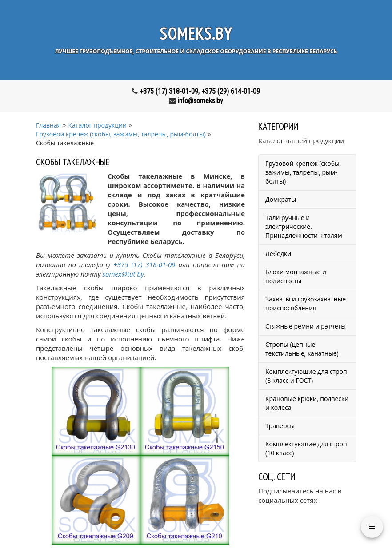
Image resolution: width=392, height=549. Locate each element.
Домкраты (281, 199)
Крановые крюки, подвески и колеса (307, 403)
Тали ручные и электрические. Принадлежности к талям (304, 226)
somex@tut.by (123, 274)
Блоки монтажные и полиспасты (296, 276)
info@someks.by (200, 101)
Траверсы (280, 426)
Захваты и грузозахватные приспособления (306, 303)
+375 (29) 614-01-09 (231, 91)
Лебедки (278, 254)
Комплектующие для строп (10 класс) (306, 448)
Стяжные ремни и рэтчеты (306, 326)
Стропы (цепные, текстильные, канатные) (302, 349)
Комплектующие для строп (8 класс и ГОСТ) (306, 376)
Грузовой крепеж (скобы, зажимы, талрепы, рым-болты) (303, 172)
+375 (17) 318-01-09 (169, 91)
